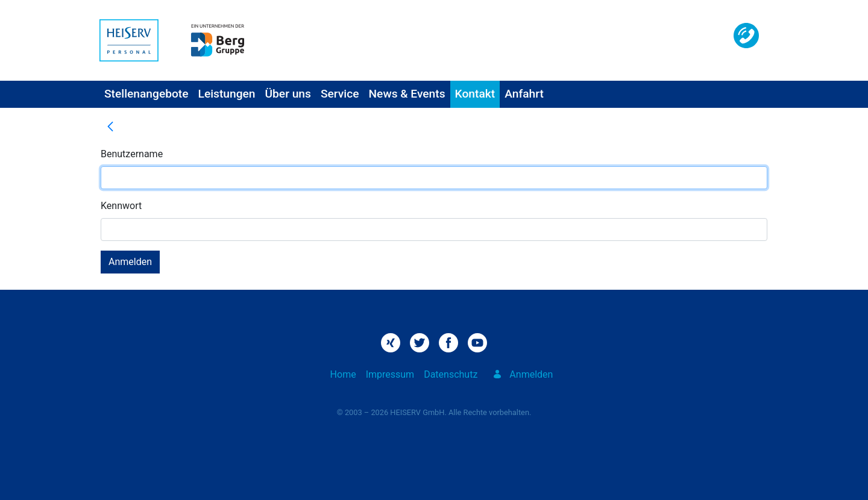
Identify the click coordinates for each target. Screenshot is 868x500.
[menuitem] (146, 94)
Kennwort (121, 206)
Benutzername (132, 154)
